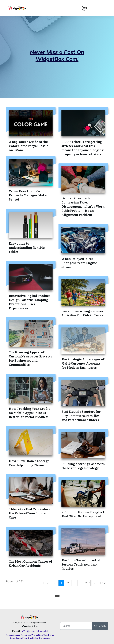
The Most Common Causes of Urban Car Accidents (31, 563)
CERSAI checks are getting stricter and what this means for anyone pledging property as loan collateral (82, 148)
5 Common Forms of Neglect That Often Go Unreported (83, 514)
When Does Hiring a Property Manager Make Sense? (28, 195)
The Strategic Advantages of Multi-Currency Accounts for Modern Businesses (83, 363)
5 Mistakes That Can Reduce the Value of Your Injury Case (30, 513)
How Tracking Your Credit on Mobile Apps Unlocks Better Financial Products (29, 413)
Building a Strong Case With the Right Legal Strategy (83, 466)
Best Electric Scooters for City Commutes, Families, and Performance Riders (81, 416)
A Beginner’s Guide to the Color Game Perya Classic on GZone (29, 146)
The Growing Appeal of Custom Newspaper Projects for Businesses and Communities (30, 358)
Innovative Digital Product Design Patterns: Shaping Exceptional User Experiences (29, 302)
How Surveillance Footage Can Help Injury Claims (29, 463)
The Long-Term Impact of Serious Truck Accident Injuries (81, 564)
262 (88, 583)
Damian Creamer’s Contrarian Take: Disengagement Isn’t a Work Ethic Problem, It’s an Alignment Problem (83, 206)
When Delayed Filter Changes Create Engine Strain (79, 263)
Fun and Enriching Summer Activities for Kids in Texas (83, 313)
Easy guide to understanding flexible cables (27, 247)
